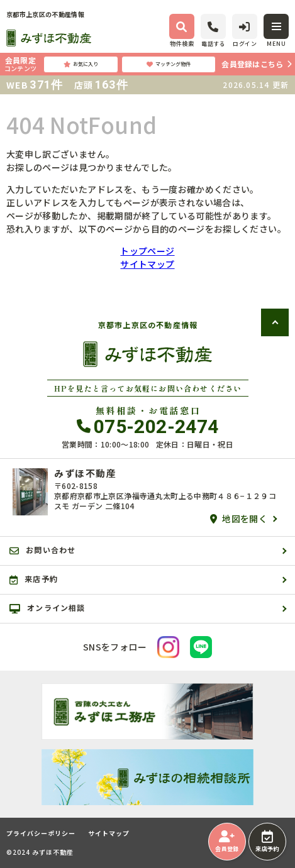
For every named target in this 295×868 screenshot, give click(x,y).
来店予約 (267, 842)
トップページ (147, 251)
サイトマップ (147, 264)
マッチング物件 (169, 64)
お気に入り (81, 64)
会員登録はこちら (252, 64)
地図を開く (239, 519)
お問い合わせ (42, 550)
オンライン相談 (47, 608)
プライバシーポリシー (41, 833)
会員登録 (227, 842)
